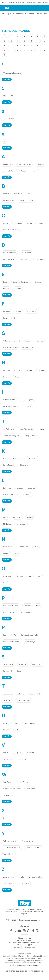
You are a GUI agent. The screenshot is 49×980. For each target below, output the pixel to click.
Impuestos (27, 406)
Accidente (40, 164)
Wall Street (7, 782)
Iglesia (31, 400)
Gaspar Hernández (10, 347)
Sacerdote (23, 664)
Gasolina (40, 341)
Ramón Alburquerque (11, 642)
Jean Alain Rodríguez (11, 436)
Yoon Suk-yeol (9, 854)
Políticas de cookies (35, 971)
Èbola (5, 282)
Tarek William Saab (23, 700)
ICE (22, 400)
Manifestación (21, 524)
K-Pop (6, 459)
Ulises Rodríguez (30, 723)
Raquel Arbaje (30, 642)
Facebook (7, 311)
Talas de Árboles (35, 694)
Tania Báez (7, 700)
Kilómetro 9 (23, 465)
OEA (5, 583)
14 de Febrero (8, 96)
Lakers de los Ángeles (11, 495)
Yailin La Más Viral (10, 841)
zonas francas (24, 884)
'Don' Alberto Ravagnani (12, 73)
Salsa (19, 671)
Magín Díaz (17, 517)
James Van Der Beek (27, 429)
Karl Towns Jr (32, 459)
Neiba (17, 553)
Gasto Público (28, 347)
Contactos (10, 971)
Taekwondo (8, 694)
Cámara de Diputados (11, 230)
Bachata (6, 194)
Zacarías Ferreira (9, 877)
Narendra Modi (23, 547)
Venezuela (7, 759)
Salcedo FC (8, 671)
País (4, 14)
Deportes (20, 14)
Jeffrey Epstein (30, 436)
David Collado (24, 259)
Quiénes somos (21, 971)
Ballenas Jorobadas (26, 200)
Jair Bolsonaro (9, 429)
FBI (14, 318)
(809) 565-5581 (26, 945)
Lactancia (32, 488)
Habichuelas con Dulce (12, 370)
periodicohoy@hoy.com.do (24, 947)
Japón (42, 429)
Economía (30, 14)
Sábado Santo (8, 664)
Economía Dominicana (21, 282)
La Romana (7, 488)
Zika (22, 877)
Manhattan (7, 524)
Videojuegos (21, 759)
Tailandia (20, 694)
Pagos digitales (27, 612)
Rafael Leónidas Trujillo (30, 635)
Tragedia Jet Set (19, 2)
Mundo (39, 14)
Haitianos (41, 370)
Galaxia (29, 341)
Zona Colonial (8, 884)
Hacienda (29, 370)
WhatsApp (7, 795)
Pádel (38, 606)
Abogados (7, 164)
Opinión (10, 14)
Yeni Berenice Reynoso (12, 848)
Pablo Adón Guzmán (11, 606)
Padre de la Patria (10, 612)
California (31, 223)
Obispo (20, 576)
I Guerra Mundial (9, 400)
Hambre (6, 377)
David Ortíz (39, 259)
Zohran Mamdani (36, 877)
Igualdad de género (11, 406)
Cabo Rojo (18, 223)
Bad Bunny (18, 194)
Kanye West (18, 459)
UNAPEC (6, 730)
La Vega (20, 488)
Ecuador (38, 282)
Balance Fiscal (8, 200)
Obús (30, 576)
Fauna (5, 318)
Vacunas (6, 753)
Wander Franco (22, 782)
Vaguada (18, 753)
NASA (36, 547)
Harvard (17, 377)
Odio (39, 576)
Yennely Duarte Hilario (34, 848)
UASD (5, 723)
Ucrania (16, 723)
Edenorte (18, 289)
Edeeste (6, 289)
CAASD (6, 223)
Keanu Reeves (8, 465)
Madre (6, 517)
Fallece (19, 311)
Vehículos (30, 753)
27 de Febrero (8, 119)
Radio (5, 635)
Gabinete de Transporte (12, 341)
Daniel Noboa (27, 253)
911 (4, 142)
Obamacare (8, 576)
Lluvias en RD (30, 2)
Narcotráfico (8, 547)
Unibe (17, 730)
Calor (41, 223)
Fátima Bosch (31, 311)
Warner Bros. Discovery (12, 789)
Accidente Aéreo (9, 171)
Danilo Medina (8, 259)
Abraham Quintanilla (24, 164)
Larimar (28, 495)
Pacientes (27, 606)
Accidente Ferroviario (29, 171)
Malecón (30, 517)
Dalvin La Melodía (10, 253)
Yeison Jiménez (27, 841)
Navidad (6, 553)
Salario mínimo (37, 664)
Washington (30, 789)
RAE (14, 635)
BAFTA (30, 194)
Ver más (7, 79)
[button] (2, 8)
